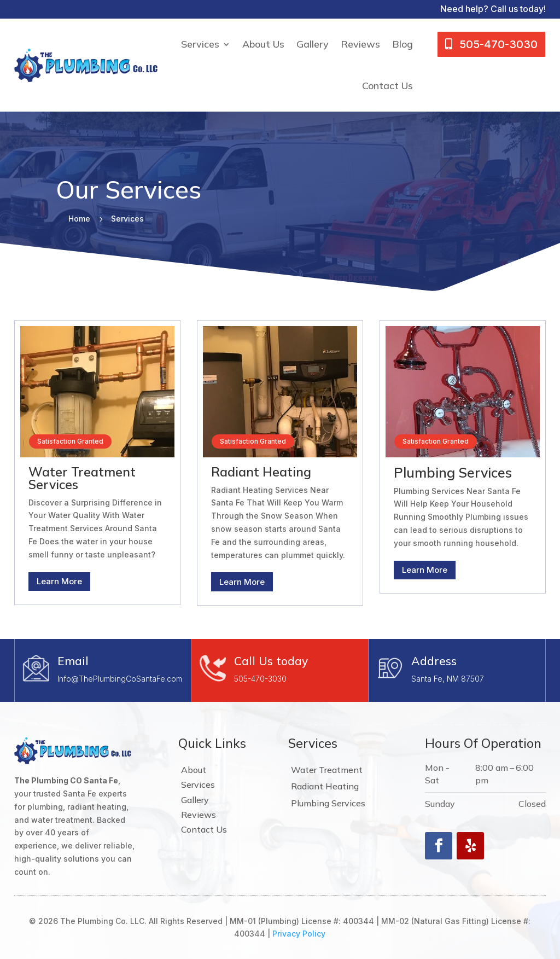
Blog (402, 44)
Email (73, 661)
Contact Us (387, 86)
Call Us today (271, 661)
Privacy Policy (299, 934)
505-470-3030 (260, 679)
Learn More (59, 581)
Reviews (360, 44)
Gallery (313, 44)
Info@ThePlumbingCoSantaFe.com (120, 679)
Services (200, 44)
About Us (263, 44)
